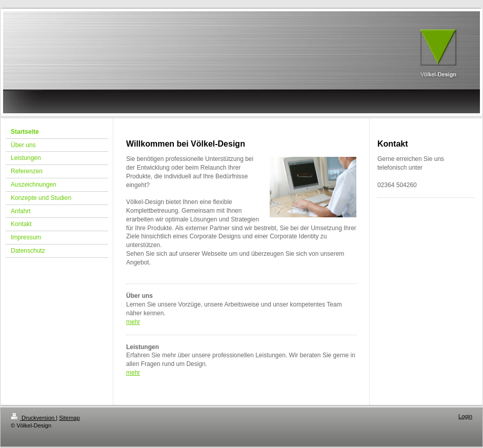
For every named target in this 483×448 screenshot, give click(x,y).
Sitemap (69, 418)
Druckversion (33, 418)
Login (465, 416)
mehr (133, 322)
